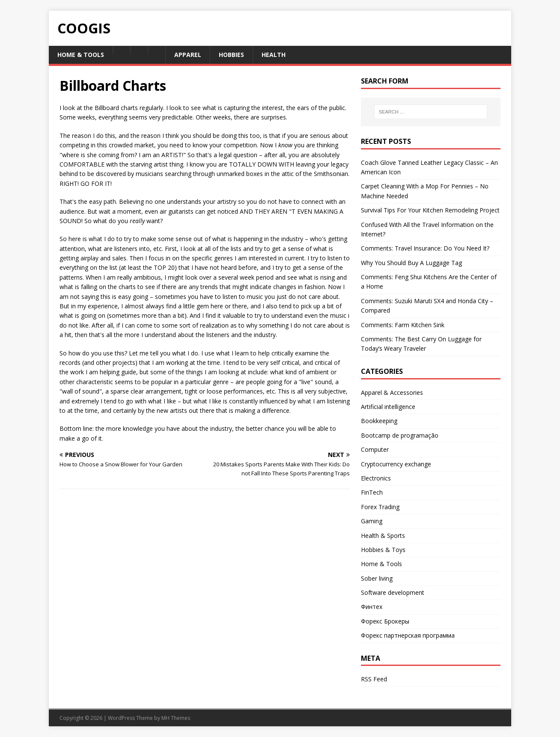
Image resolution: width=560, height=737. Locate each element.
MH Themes (176, 718)
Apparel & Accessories (392, 392)
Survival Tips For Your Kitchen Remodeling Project (430, 210)
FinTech (372, 492)
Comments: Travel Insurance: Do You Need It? (425, 248)
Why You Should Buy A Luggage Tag (411, 263)
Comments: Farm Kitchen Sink (403, 325)
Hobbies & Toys (383, 550)
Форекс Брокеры (385, 621)
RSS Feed (374, 679)
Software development (393, 592)
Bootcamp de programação (400, 435)
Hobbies (231, 55)
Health (274, 55)
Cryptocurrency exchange (396, 464)
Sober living (377, 578)
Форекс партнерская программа (408, 635)
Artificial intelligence (388, 407)
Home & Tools (81, 55)
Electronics (376, 478)
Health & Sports (383, 536)
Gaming (372, 521)
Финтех (372, 607)
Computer (375, 449)
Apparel (188, 55)
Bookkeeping (379, 421)
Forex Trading (380, 507)
